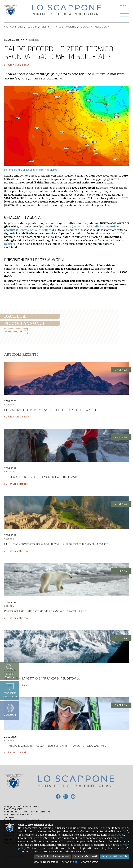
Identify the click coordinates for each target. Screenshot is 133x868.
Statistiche (67, 862)
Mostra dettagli (91, 862)
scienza (9, 606)
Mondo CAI (101, 27)
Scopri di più (13, 331)
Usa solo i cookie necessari (50, 857)
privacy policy (27, 848)
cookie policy (119, 834)
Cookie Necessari (43, 862)
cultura (9, 472)
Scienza (86, 27)
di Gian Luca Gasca (17, 65)
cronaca (34, 40)
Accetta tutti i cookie (114, 857)
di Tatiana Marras (16, 484)
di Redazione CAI (15, 752)
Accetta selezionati (84, 857)
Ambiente (71, 27)
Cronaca (9, 27)
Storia (19, 27)
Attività (56, 27)
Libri (45, 27)
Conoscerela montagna (10, 690)
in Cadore (112, 240)
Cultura (32, 27)
